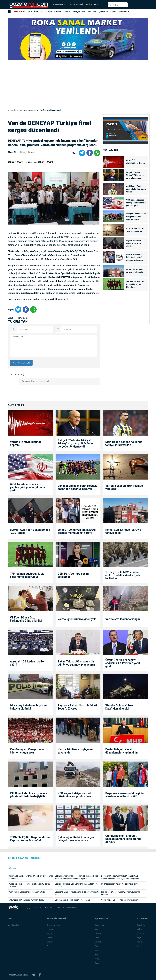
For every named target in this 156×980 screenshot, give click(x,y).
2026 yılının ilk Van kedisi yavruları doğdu (26, 900)
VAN (30, 12)
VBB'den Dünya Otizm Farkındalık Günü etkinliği (26, 619)
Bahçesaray (100, 925)
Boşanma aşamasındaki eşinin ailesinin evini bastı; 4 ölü (125, 795)
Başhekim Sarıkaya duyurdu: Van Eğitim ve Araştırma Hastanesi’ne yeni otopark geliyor (120, 877)
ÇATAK (114, 12)
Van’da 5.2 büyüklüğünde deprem (136, 162)
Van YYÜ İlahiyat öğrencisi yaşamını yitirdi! (27, 892)
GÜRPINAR (124, 12)
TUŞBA (49, 12)
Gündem (12, 868)
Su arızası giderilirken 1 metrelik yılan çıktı (119, 884)
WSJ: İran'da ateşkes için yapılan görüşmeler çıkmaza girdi (136, 203)
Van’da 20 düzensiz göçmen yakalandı (75, 751)
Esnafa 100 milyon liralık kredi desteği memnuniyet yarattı (134, 257)
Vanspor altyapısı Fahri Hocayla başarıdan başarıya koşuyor (136, 217)
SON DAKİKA (20, 12)
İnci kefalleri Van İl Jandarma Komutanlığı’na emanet (121, 893)
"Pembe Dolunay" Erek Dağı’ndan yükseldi (119, 707)
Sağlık (50, 933)
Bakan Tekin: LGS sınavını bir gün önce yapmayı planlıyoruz (76, 663)
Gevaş (98, 950)
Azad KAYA (58, 908)
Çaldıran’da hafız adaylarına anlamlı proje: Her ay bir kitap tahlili (31, 877)
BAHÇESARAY (79, 12)
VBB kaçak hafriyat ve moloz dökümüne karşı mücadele (76, 795)
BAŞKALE (92, 12)
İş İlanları (141, 933)
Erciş (97, 946)
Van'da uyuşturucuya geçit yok (77, 619)
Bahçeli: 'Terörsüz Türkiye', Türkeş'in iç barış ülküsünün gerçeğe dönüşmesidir (136, 175)
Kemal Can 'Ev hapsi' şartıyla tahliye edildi (135, 271)
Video (140, 929)
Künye (140, 942)
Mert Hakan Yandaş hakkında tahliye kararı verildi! (136, 189)
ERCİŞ (68, 12)
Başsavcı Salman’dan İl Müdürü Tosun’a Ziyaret (77, 707)
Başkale (98, 929)
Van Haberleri (13, 925)
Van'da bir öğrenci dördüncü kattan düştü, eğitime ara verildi (30, 885)
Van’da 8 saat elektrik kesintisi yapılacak (135, 230)
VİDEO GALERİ (92, 4)
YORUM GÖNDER (21, 363)
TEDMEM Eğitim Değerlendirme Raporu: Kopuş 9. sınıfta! (30, 839)
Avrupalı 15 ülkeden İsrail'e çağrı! (27, 663)
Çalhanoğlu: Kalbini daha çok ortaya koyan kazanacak (76, 839)
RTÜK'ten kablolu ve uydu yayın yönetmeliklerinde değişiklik (30, 795)
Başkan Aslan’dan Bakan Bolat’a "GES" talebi (134, 243)
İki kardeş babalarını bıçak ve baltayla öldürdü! (28, 707)
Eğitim (50, 946)
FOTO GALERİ (76, 4)
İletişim (141, 946)
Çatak (97, 938)
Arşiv (140, 938)
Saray (97, 959)
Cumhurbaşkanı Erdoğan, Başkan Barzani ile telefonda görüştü (123, 839)
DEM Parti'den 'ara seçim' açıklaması (73, 575)
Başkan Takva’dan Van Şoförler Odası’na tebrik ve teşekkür (76, 885)
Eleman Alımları (54, 925)
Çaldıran (98, 933)
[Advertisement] (78, 89)
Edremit (98, 942)
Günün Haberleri (54, 938)
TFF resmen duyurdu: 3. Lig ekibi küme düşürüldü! (135, 284)
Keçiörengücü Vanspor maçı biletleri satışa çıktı (28, 751)
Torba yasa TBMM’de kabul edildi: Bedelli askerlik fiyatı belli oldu (123, 575)
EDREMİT (59, 12)
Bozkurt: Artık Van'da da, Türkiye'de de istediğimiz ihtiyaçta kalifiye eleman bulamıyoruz (76, 877)
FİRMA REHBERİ (60, 4)
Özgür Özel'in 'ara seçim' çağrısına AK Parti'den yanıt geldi (123, 663)
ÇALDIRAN (103, 12)
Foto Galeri (142, 925)
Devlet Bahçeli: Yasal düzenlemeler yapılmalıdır (122, 751)
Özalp (97, 963)
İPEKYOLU (39, 12)
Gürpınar (99, 954)
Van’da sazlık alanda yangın (123, 619)
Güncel (50, 942)
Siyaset (51, 929)
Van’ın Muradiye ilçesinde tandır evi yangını (120, 900)
